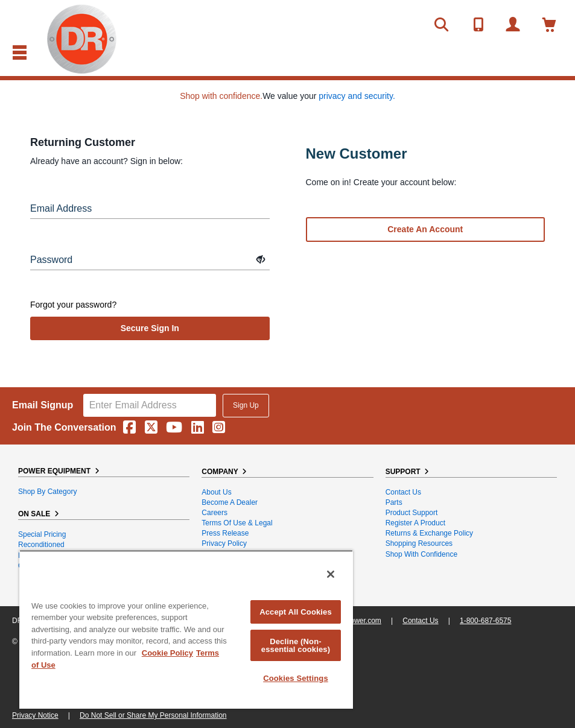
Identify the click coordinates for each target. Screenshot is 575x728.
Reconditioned (41, 545)
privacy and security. (357, 96)
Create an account (425, 229)
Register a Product (415, 523)
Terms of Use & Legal (237, 523)
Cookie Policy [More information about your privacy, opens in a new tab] (167, 653)
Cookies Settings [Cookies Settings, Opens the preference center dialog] (296, 678)
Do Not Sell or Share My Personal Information (153, 715)
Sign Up (246, 405)
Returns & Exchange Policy (429, 533)
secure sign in (150, 328)
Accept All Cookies (296, 612)
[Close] (331, 574)
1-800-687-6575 (485, 621)
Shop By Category (47, 492)
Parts (394, 502)
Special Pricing (42, 534)
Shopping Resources (419, 543)
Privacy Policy (224, 543)
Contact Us (403, 492)
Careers (214, 513)
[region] (186, 629)
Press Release (225, 533)
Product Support (412, 513)
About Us (216, 492)
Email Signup (43, 405)
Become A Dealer (230, 502)
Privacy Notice (35, 715)
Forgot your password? (73, 305)
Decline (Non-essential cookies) (296, 645)
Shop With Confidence (421, 554)
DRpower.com (358, 621)
